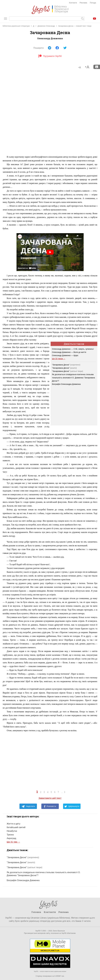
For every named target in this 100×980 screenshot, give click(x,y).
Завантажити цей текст (50, 798)
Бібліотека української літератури (16, 26)
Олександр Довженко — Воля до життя (69, 352)
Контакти (73, 3)
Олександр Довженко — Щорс (65, 355)
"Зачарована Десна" (66, 365)
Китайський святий (16, 827)
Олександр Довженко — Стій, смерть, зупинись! (73, 349)
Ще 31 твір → (13, 842)
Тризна (10, 835)
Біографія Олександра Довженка (66, 384)
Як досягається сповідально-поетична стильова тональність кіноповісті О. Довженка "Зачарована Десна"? (73, 378)
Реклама (83, 3)
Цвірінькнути (72, 806)
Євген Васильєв (59, 931)
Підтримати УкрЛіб (50, 56)
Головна (36, 912)
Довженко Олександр (46, 26)
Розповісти (50, 806)
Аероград (11, 838)
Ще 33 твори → (59, 359)
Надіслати (28, 806)
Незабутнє (12, 831)
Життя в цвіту (13, 824)
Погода (93, 3)
